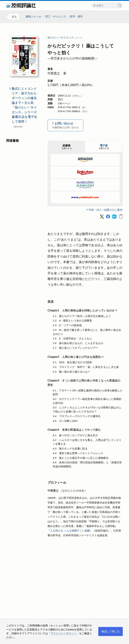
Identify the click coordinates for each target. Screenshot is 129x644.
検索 (119, 5)
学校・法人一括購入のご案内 (106, 210)
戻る (14, 17)
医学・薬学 (76, 16)
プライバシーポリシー (63, 633)
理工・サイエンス (56, 16)
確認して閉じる (111, 631)
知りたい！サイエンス (61, 37)
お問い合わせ (65, 126)
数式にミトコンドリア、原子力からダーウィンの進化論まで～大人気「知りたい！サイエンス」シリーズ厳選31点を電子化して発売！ (24, 105)
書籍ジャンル (33, 16)
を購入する (66, 147)
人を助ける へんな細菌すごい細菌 (70, 531)
